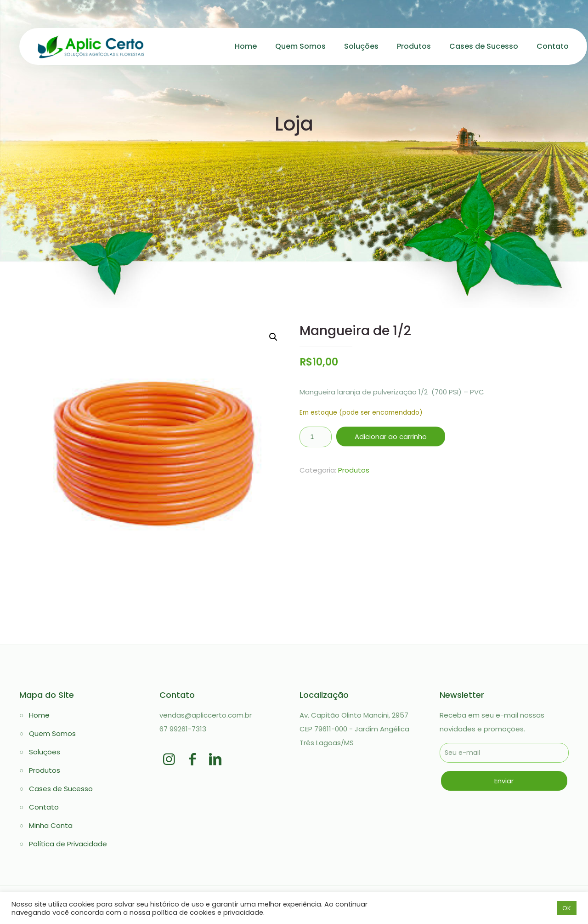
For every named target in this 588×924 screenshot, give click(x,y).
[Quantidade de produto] (316, 437)
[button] (273, 337)
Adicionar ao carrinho (391, 436)
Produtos (354, 470)
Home (39, 715)
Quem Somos (52, 733)
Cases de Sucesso (61, 789)
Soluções (45, 752)
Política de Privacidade (68, 844)
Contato (44, 807)
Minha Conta (51, 825)
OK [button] (567, 908)
